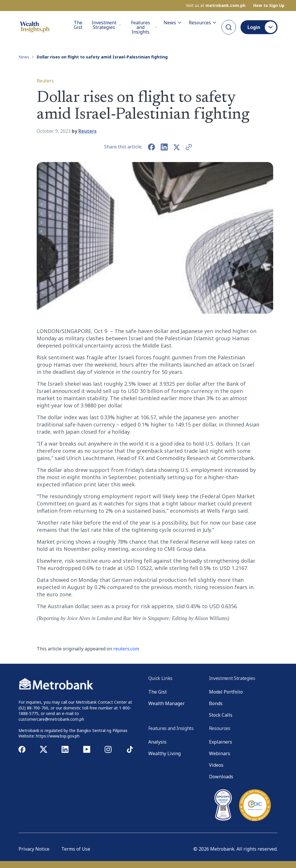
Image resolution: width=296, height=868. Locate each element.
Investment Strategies (106, 25)
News (173, 23)
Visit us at (216, 5)
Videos (216, 765)
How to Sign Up (269, 5)
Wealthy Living (164, 753)
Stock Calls (221, 715)
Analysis (157, 742)
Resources (203, 23)
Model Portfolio (226, 692)
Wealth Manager (166, 703)
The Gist (78, 25)
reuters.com (126, 649)
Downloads (221, 777)
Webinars (220, 753)
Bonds (216, 703)
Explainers (221, 742)
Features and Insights (144, 27)
